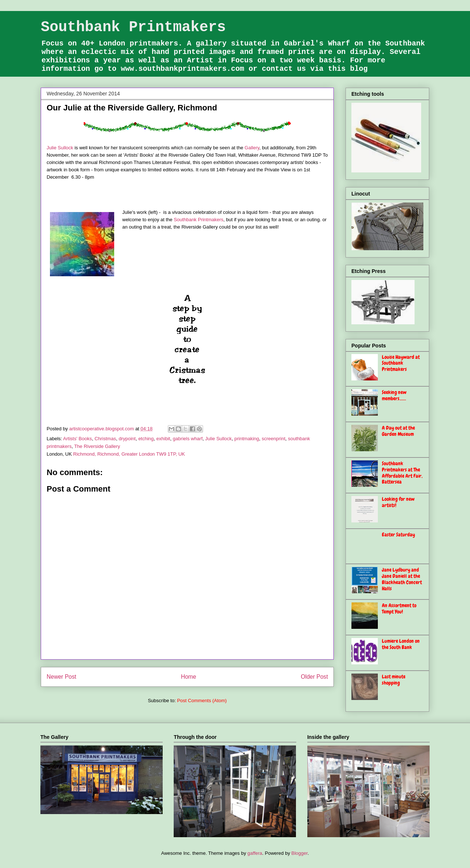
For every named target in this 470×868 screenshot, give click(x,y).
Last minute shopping (394, 680)
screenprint (274, 439)
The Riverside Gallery (97, 446)
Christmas (105, 439)
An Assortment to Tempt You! (399, 608)
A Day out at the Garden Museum (398, 431)
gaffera (255, 853)
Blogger (300, 853)
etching (146, 439)
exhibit (163, 439)
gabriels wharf (188, 439)
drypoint (127, 439)
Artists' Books (77, 439)
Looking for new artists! (398, 502)
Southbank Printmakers (133, 27)
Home (189, 677)
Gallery (252, 148)
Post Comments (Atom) (202, 701)
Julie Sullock (60, 148)
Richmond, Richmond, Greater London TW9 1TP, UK (129, 454)
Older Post (314, 677)
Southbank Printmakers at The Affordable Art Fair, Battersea (402, 473)
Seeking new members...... (394, 395)
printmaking (247, 439)
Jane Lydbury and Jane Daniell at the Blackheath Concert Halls (402, 579)
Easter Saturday (398, 535)
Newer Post (62, 677)
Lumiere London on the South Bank (401, 644)
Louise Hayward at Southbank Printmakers (401, 363)
